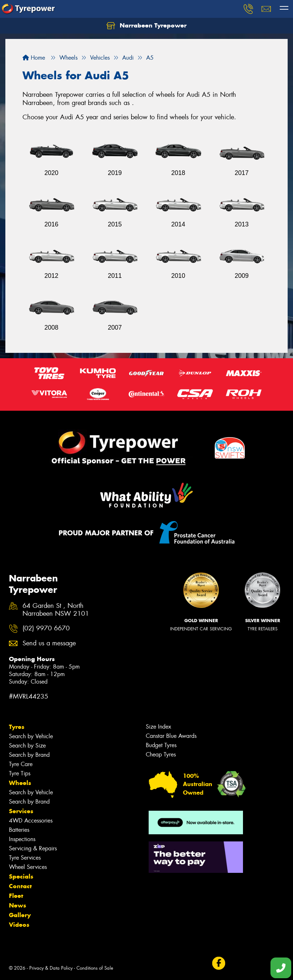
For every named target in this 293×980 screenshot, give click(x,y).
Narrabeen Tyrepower (146, 26)
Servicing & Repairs (33, 848)
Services (21, 811)
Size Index (158, 727)
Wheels (20, 783)
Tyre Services (25, 858)
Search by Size (27, 746)
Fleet (16, 896)
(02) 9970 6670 (46, 628)
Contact (20, 886)
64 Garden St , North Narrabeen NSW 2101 (56, 610)
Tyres (17, 727)
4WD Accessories (31, 821)
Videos (19, 925)
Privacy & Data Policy (51, 968)
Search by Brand (29, 755)
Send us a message (49, 643)
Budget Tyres (161, 745)
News (18, 905)
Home (34, 58)
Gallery (20, 915)
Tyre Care (21, 764)
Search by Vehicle (31, 736)
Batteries (19, 830)
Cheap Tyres (161, 754)
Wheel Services (28, 867)
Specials (21, 876)
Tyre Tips (20, 773)
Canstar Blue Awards (171, 736)
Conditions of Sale (95, 968)
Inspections (22, 839)
